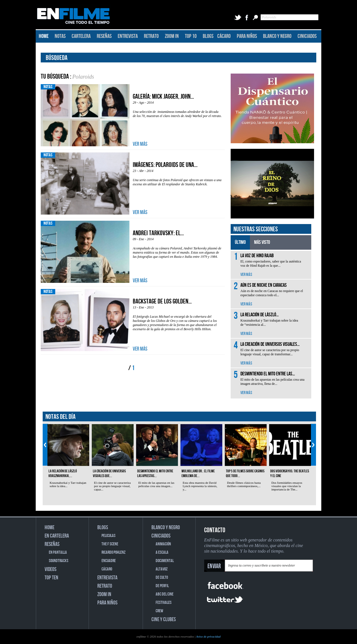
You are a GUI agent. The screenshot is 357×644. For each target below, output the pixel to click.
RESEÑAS (104, 36)
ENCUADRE (109, 561)
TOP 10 (191, 36)
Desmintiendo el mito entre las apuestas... (155, 473)
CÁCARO (224, 36)
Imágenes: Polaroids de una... (165, 165)
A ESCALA (162, 552)
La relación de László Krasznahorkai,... (63, 473)
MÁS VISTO (262, 242)
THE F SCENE (110, 544)
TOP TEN (51, 578)
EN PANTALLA (58, 552)
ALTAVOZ (162, 569)
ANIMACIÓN (163, 544)
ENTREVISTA (128, 36)
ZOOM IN (172, 36)
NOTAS (60, 36)
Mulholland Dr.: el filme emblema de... (198, 473)
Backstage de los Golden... (162, 301)
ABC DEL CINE (165, 594)
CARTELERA (81, 36)
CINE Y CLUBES (164, 619)
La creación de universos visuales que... (109, 473)
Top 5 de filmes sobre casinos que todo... (245, 473)
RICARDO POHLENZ (114, 552)
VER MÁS (140, 144)
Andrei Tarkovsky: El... (158, 233)
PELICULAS (108, 536)
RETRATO (151, 36)
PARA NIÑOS (247, 36)
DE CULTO (162, 578)
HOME (44, 36)
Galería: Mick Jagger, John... (163, 97)
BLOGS (208, 36)
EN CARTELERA (57, 536)
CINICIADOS (307, 36)
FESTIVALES (164, 603)
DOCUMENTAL (165, 561)
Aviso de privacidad (208, 636)
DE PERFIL (162, 586)
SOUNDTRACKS (59, 561)
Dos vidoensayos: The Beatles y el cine (290, 473)
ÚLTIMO (240, 242)
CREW (159, 611)
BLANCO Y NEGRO (277, 36)
